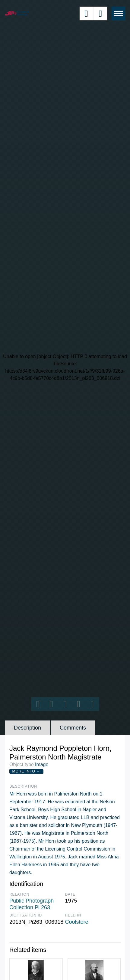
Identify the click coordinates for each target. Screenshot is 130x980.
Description (27, 728)
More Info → (26, 771)
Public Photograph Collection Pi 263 (32, 904)
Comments (73, 728)
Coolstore (77, 922)
